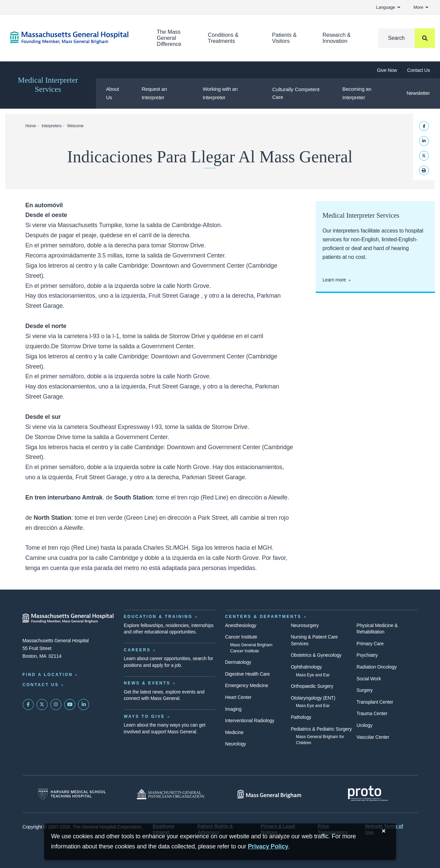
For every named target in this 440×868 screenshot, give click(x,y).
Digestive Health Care (248, 674)
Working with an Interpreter (220, 93)
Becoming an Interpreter (357, 93)
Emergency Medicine (247, 685)
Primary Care (370, 644)
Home (31, 126)
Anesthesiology (241, 625)
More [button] (421, 7)
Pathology (301, 717)
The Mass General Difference (169, 38)
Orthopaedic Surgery (312, 686)
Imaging (234, 709)
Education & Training (158, 617)
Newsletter (418, 93)
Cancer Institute (241, 637)
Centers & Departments (263, 617)
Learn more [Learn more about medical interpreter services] (334, 280)
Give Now (387, 70)
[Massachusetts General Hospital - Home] (68, 618)
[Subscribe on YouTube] (70, 705)
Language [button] (388, 7)
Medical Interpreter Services (48, 85)
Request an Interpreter (154, 93)
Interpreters (51, 126)
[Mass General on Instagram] (56, 705)
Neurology (236, 744)
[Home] (73, 38)
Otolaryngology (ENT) (313, 698)
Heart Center (238, 697)
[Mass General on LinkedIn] (84, 705)
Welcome (75, 126)
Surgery (365, 690)
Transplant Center (375, 702)
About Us (112, 93)
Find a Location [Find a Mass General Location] (48, 675)
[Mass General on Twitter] (42, 705)
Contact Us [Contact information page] (41, 685)
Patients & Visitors (284, 38)
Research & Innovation (337, 38)
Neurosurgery (305, 625)
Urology (365, 725)
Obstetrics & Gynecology (316, 655)
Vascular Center (373, 737)
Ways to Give (145, 716)
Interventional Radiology (250, 721)
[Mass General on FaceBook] (28, 705)
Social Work (369, 679)
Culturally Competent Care (296, 93)
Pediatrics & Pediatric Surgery (321, 729)
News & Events (147, 683)
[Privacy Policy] (268, 847)
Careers (137, 650)
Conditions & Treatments (223, 38)
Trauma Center (372, 713)
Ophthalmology (306, 667)
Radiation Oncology (377, 667)
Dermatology (238, 662)
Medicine (235, 732)
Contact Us (419, 70)
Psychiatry (367, 655)
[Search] (407, 38)
